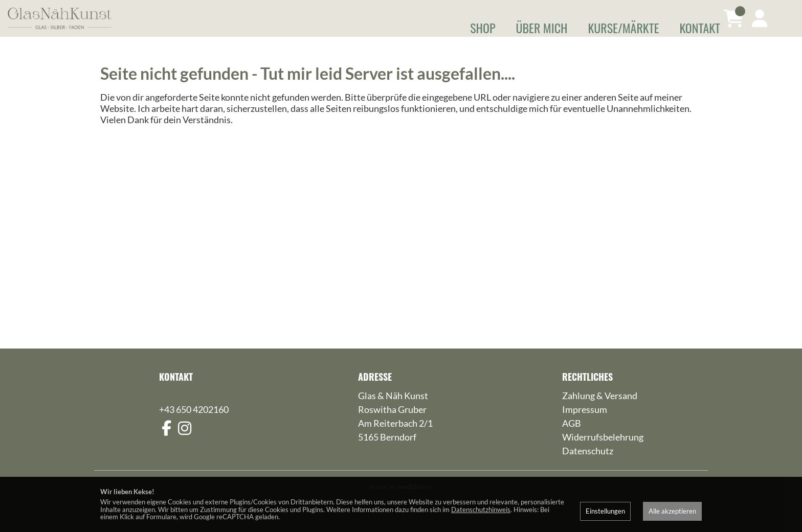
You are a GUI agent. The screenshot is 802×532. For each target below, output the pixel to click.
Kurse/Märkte (623, 28)
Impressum (585, 424)
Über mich (542, 28)
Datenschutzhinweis (481, 510)
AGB (572, 437)
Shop (483, 28)
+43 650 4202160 (194, 424)
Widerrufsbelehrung (603, 451)
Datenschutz (588, 465)
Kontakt (700, 28)
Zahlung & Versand (600, 410)
